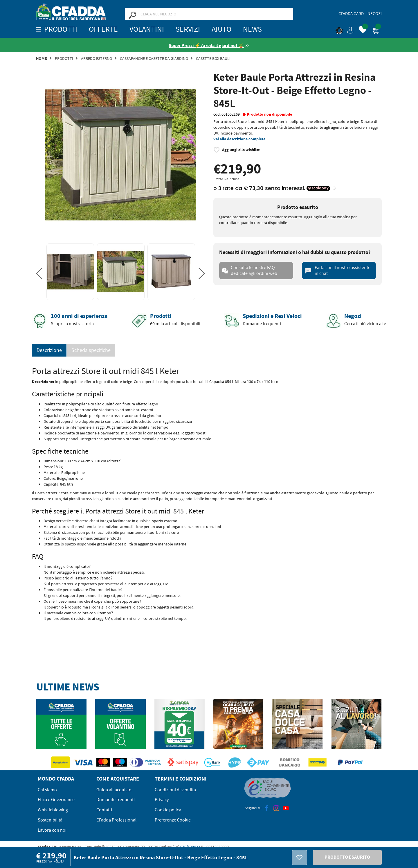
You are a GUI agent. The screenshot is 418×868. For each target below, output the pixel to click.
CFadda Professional (116, 820)
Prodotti (64, 58)
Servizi (188, 29)
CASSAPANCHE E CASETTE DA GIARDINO (154, 58)
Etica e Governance (56, 800)
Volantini (147, 29)
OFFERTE (103, 29)
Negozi (375, 14)
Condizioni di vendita (175, 790)
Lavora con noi (52, 830)
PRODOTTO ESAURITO (347, 857)
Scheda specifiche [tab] (91, 350)
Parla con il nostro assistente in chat (338, 271)
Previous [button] (39, 273)
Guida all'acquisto (114, 790)
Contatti (104, 810)
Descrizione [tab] (49, 350)
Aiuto (221, 29)
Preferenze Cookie (173, 820)
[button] (345, 29)
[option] (120, 155)
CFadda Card (351, 14)
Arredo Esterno (97, 58)
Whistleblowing (53, 810)
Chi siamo (47, 790)
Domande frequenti (116, 800)
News (252, 29)
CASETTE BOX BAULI (213, 58)
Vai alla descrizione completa (239, 139)
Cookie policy (168, 810)
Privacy (162, 800)
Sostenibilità (50, 820)
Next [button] (202, 273)
